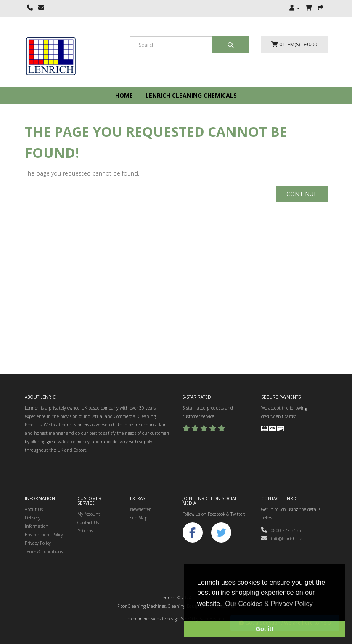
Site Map (139, 518)
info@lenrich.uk (281, 539)
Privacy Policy (38, 543)
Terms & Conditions (44, 551)
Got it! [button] (265, 629)
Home (124, 95)
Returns (85, 531)
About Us (34, 509)
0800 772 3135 (281, 530)
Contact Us (88, 522)
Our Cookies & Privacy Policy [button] (269, 604)
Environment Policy (44, 535)
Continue (302, 194)
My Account (89, 514)
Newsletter (140, 509)
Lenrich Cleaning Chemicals (191, 95)
